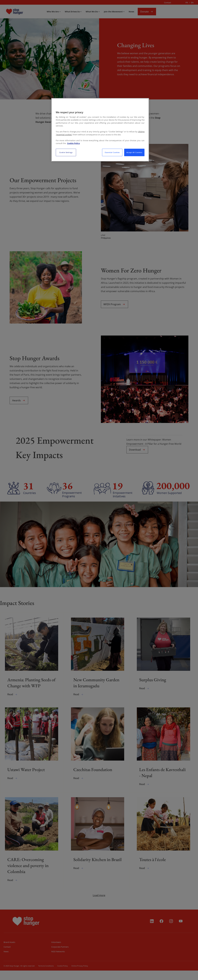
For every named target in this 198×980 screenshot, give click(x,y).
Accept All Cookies (134, 152)
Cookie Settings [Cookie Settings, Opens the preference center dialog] (66, 152)
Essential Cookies (112, 152)
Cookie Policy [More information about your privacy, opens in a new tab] (73, 143)
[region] (100, 130)
